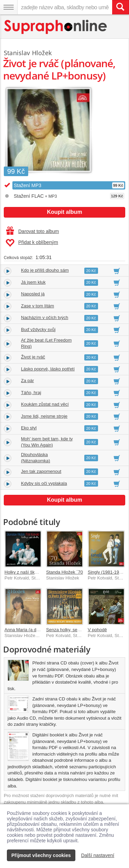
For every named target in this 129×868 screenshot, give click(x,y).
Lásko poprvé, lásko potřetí (48, 369)
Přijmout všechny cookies (41, 855)
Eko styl (29, 428)
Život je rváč (33, 357)
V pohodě (97, 630)
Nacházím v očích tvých (45, 317)
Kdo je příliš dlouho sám (45, 270)
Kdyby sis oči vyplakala (44, 483)
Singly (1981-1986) (107, 572)
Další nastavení (98, 855)
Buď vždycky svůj (38, 329)
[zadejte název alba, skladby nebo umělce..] (65, 7)
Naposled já (33, 294)
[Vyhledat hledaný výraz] (120, 7)
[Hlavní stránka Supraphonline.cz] (56, 27)
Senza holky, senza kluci (70, 630)
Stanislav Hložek (28, 53)
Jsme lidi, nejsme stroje (44, 416)
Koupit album (64, 212)
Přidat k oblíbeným (32, 243)
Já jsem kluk (33, 282)
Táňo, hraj (31, 393)
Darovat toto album (33, 231)
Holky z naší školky (24, 572)
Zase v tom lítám (37, 306)
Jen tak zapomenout (41, 471)
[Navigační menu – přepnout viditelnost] (9, 7)
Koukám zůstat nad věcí (45, 404)
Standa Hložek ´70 (64, 572)
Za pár (28, 381)
